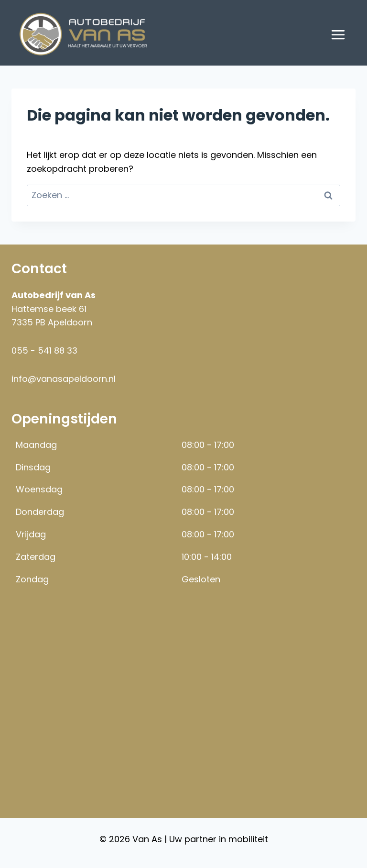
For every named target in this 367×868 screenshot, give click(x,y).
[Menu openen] (338, 34)
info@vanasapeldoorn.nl (64, 379)
